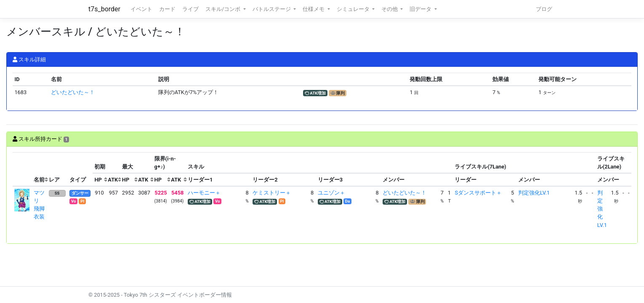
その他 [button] (390, 9)
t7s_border (104, 9)
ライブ (190, 9)
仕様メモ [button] (314, 9)
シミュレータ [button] (354, 9)
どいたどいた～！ (73, 92)
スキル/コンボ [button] (224, 9)
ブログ (544, 9)
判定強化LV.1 (534, 193)
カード (167, 9)
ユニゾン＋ (331, 193)
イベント (141, 9)
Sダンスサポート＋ (478, 193)
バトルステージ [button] (272, 9)
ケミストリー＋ (272, 193)
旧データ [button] (421, 9)
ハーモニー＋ (204, 193)
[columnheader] (22, 169)
